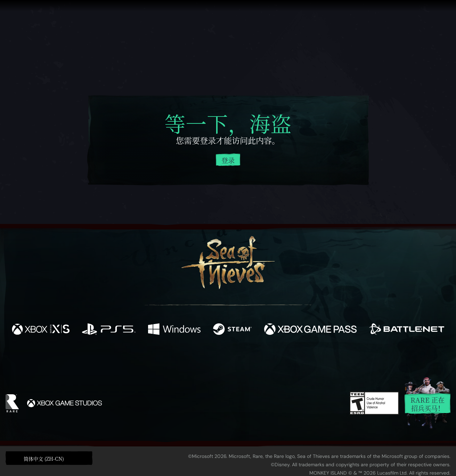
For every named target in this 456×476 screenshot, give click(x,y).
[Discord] (256, 360)
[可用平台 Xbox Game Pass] (310, 330)
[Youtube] (226, 359)
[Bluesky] (295, 360)
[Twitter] (176, 359)
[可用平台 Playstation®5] (109, 330)
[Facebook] (158, 358)
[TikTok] (276, 359)
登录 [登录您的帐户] (228, 160)
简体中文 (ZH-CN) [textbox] (44, 459)
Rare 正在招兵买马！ (427, 404)
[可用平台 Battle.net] (407, 330)
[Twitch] (197, 359)
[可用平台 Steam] (232, 330)
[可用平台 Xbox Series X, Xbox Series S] (41, 330)
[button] (49, 458)
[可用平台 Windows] (174, 330)
